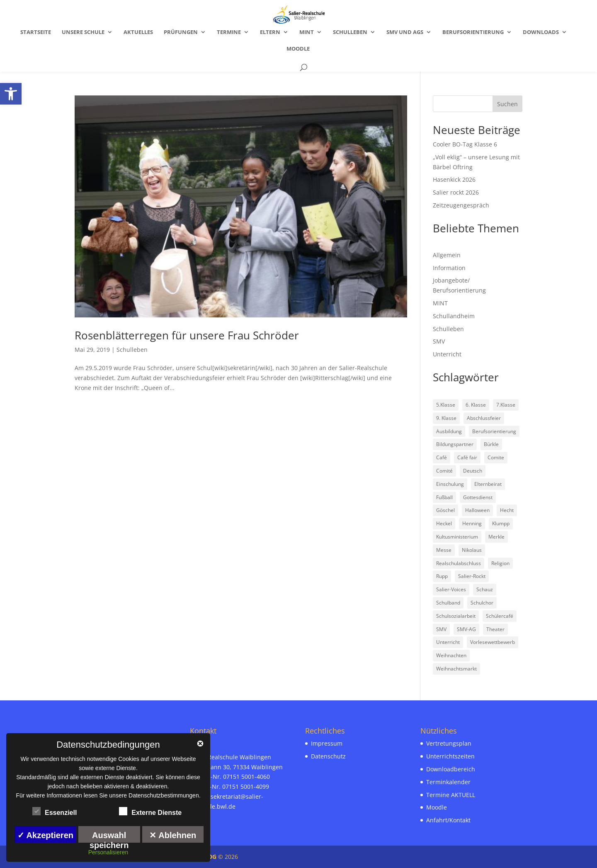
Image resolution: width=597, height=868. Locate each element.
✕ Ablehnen (173, 835)
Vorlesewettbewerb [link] (493, 642)
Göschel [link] (445, 510)
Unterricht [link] (447, 354)
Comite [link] (496, 457)
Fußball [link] (444, 497)
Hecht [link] (507, 510)
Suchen (507, 104)
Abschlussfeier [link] (484, 418)
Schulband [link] (448, 603)
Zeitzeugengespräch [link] (461, 205)
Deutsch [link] (473, 471)
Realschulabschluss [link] (459, 563)
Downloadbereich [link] (451, 769)
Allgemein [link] (447, 255)
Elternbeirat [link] (488, 484)
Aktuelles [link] (138, 32)
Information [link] (449, 268)
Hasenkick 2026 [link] (454, 179)
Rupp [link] (442, 576)
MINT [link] (307, 32)
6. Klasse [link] (476, 405)
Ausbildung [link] (449, 431)
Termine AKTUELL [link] (451, 795)
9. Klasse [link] (446, 418)
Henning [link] (472, 523)
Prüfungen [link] (181, 32)
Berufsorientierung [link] (473, 32)
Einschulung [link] (450, 484)
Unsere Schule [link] (83, 32)
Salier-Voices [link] (451, 589)
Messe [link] (444, 550)
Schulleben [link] (350, 32)
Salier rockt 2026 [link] (456, 192)
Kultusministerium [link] (457, 537)
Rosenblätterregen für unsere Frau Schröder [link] (187, 335)
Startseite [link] (36, 32)
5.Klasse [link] (446, 405)
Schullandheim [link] (454, 316)
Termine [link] (229, 32)
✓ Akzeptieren (45, 835)
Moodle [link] (298, 49)
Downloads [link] (541, 32)
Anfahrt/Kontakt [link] (448, 820)
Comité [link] (444, 471)
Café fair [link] (467, 457)
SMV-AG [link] (466, 629)
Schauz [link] (485, 589)
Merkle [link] (496, 537)
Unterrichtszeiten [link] (450, 756)
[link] (11, 94)
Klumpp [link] (501, 523)
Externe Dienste (150, 812)
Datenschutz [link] (328, 756)
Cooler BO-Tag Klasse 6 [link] (465, 144)
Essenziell (55, 812)
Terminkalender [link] (448, 782)
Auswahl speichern (109, 837)
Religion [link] (500, 563)
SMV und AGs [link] (405, 32)
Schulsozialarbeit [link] (456, 616)
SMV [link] (439, 341)
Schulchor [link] (482, 603)
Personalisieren (108, 852)
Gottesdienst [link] (478, 497)
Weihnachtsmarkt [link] (456, 669)
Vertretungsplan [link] (449, 743)
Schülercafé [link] (500, 616)
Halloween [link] (477, 510)
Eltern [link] (270, 32)
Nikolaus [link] (472, 550)
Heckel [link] (444, 523)
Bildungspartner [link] (455, 444)
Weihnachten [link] (451, 655)
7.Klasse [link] (506, 405)
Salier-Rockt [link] (472, 576)
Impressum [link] (327, 743)
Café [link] (442, 457)
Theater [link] (495, 629)
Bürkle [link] (491, 444)
